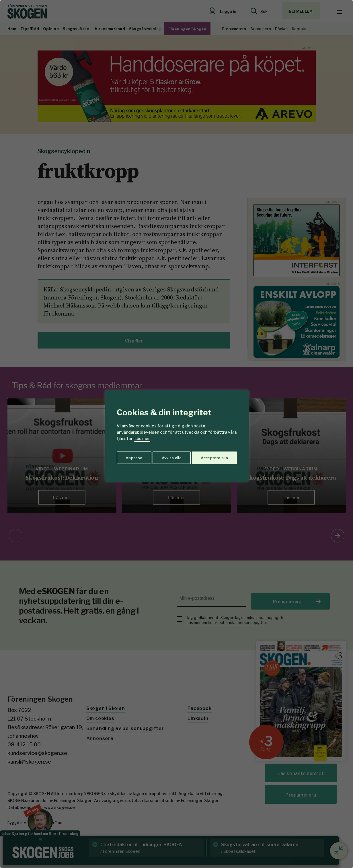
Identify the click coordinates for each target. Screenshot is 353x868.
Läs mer (142, 438)
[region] (176, 434)
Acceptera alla (214, 457)
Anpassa (133, 457)
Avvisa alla (171, 457)
